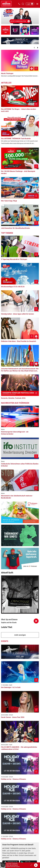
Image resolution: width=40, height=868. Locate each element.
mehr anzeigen (20, 635)
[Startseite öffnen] (6, 4)
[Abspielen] (36, 865)
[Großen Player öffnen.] (31, 865)
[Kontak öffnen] (19, 4)
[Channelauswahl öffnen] (23, 4)
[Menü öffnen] (37, 4)
